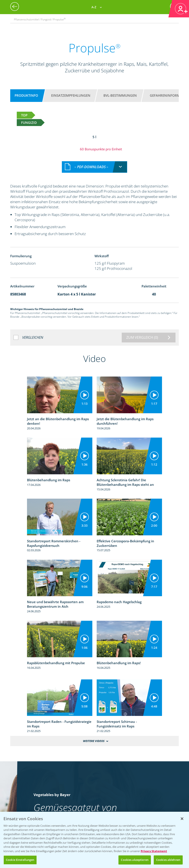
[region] (94, 840)
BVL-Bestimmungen (120, 95)
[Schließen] (182, 819)
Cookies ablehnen (168, 860)
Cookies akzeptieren (135, 860)
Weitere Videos (94, 741)
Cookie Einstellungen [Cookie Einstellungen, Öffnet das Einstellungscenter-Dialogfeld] (20, 860)
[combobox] (94, 167)
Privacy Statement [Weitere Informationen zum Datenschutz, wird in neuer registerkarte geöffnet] (154, 851)
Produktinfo (26, 95)
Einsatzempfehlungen (71, 95)
